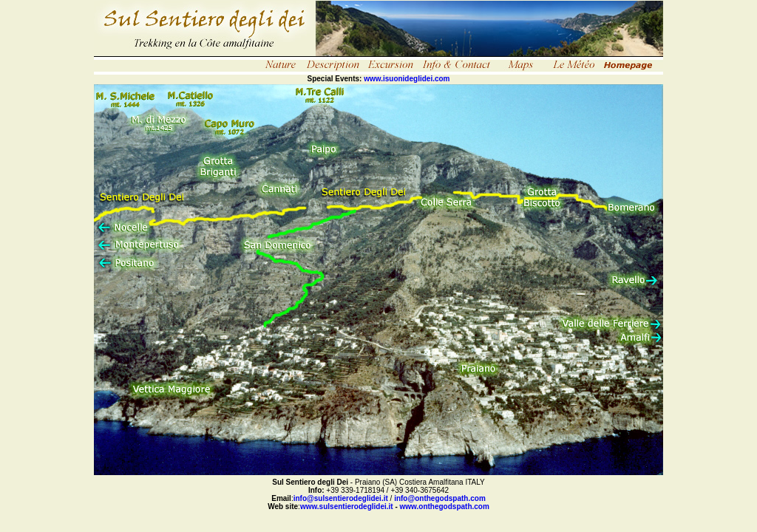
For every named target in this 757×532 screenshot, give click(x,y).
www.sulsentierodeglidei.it (347, 507)
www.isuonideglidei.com (407, 79)
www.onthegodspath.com (445, 507)
